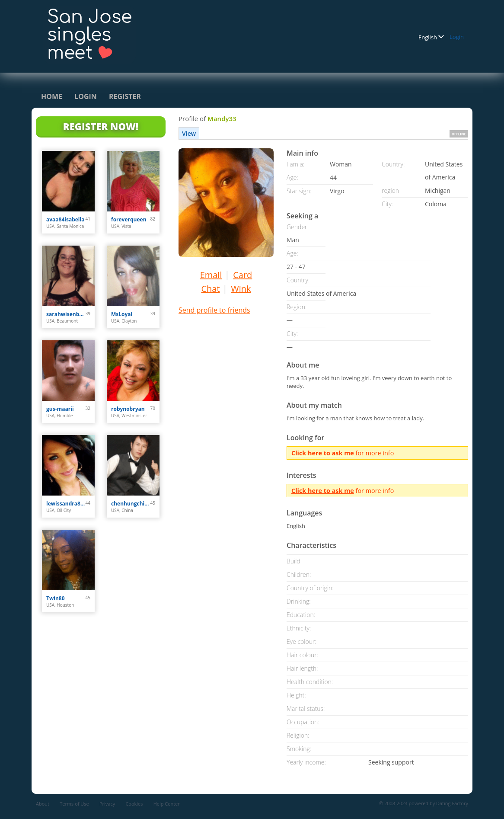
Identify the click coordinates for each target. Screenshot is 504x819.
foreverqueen (129, 219)
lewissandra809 (66, 504)
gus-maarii (60, 409)
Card (242, 275)
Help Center (167, 804)
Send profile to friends (214, 310)
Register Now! (101, 126)
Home (52, 96)
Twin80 (56, 598)
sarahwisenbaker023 (66, 314)
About (43, 804)
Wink (241, 289)
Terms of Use (74, 804)
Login (457, 37)
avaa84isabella (65, 219)
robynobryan (128, 409)
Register (125, 96)
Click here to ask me (323, 453)
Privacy (107, 804)
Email (211, 275)
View (189, 133)
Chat (210, 289)
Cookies (134, 804)
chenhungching (131, 504)
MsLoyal (122, 314)
